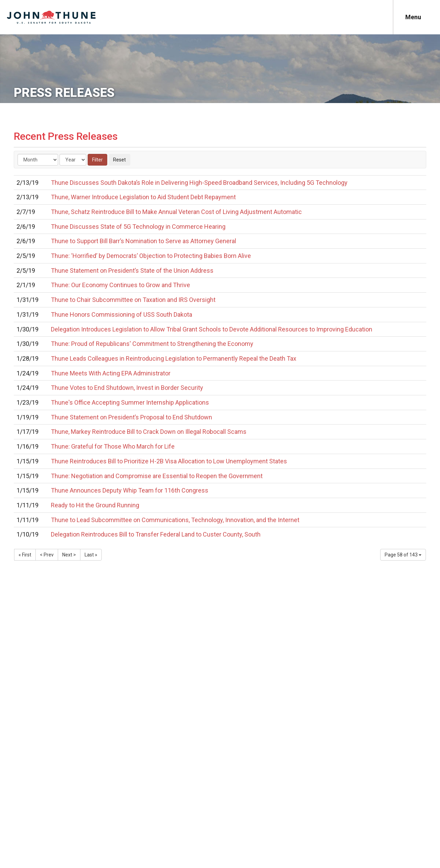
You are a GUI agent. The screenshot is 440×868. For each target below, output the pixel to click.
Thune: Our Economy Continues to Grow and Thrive (120, 285)
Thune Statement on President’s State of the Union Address (132, 270)
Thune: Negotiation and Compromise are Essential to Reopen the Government (157, 476)
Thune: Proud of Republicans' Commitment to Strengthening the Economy (152, 344)
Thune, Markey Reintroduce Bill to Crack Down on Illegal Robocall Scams (149, 432)
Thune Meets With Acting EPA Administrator (111, 373)
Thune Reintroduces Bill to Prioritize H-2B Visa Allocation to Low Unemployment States (169, 461)
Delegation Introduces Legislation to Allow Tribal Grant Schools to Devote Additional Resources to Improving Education (212, 329)
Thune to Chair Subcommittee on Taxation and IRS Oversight (133, 300)
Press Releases (64, 93)
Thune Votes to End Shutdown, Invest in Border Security (127, 388)
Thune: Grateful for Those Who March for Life (113, 446)
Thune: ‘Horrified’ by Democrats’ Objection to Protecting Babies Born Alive (151, 256)
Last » (91, 555)
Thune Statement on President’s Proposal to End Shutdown (131, 417)
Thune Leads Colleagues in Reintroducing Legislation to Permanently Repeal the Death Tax (174, 358)
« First (25, 555)
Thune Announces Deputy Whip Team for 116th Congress (130, 490)
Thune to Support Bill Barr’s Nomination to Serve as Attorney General (144, 241)
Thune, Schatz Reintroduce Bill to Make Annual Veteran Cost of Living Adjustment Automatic (176, 212)
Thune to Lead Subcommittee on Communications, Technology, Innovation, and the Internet (175, 520)
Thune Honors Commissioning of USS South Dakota (122, 314)
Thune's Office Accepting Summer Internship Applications (130, 402)
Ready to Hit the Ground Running (95, 505)
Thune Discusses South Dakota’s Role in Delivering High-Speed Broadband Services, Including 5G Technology (199, 183)
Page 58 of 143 (403, 555)
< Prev (47, 555)
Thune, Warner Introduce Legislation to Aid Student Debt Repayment (143, 197)
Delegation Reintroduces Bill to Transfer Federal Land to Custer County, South (156, 534)
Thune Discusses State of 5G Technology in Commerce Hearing (138, 227)
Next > (69, 555)
